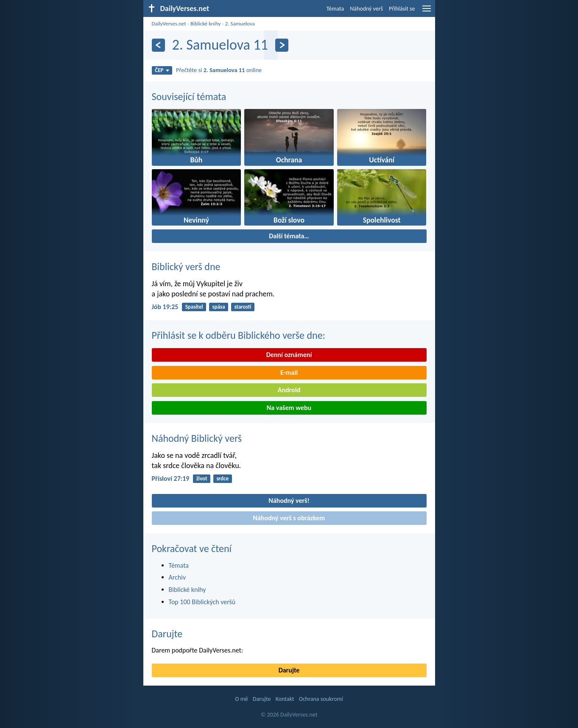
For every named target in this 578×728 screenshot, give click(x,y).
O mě (242, 699)
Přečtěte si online (219, 70)
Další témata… (289, 236)
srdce (222, 478)
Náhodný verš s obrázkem (289, 518)
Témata (335, 9)
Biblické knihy (205, 24)
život (202, 478)
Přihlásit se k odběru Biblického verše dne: (239, 335)
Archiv (177, 577)
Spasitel (194, 307)
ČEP (162, 70)
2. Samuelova (240, 24)
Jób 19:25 (165, 307)
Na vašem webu (289, 408)
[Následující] (282, 45)
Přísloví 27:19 (171, 478)
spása (219, 307)
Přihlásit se (402, 9)
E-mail (289, 372)
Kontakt (285, 699)
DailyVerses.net (169, 24)
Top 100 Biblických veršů (202, 602)
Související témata (189, 96)
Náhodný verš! (289, 501)
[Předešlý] (158, 45)
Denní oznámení (289, 355)
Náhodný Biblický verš (197, 438)
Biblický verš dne (186, 266)
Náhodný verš (366, 9)
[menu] (427, 12)
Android (289, 390)
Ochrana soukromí (321, 699)
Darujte (167, 634)
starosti (243, 307)
